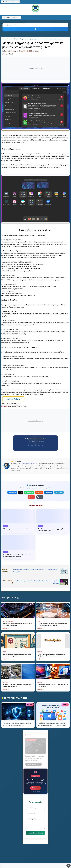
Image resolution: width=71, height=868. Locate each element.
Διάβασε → (6, 628)
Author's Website (13, 399)
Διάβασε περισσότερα (33, 763)
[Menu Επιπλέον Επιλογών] (11, 2)
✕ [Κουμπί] (69, 866)
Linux (37, 51)
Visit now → (36, 788)
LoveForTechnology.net (28, 464)
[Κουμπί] (35, 29)
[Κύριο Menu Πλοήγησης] (12, 17)
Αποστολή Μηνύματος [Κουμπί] (36, 833)
